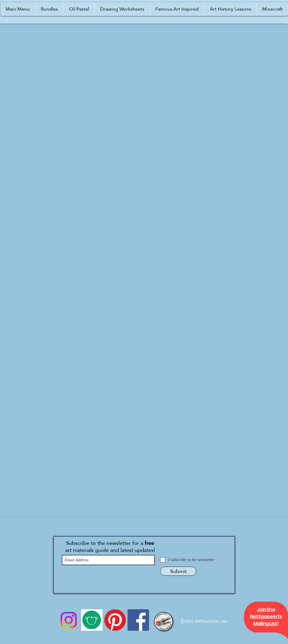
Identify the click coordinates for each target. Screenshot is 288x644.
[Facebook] (138, 620)
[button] (18, 9)
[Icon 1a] (92, 620)
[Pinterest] (115, 620)
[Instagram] (69, 620)
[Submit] (178, 571)
